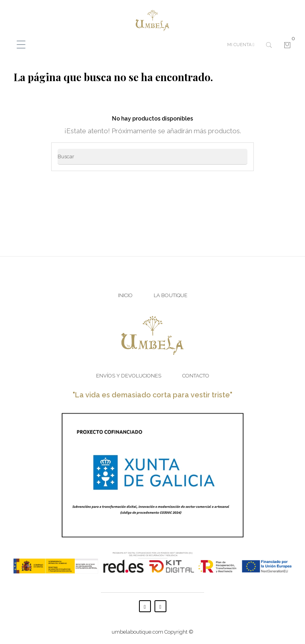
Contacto (196, 376)
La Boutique (171, 295)
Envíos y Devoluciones (129, 376)
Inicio (125, 295)
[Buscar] (152, 157)
